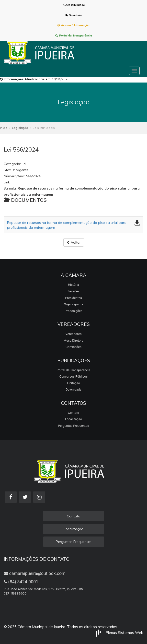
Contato (74, 413)
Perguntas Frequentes (73, 426)
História (73, 285)
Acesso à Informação (73, 25)
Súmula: (10, 188)
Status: (9, 170)
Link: (7, 182)
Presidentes (73, 298)
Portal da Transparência (74, 36)
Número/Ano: (14, 176)
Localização (73, 419)
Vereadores (74, 334)
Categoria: (12, 164)
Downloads (73, 389)
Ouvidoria (73, 15)
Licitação (73, 383)
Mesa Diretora (73, 340)
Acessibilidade (73, 5)
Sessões (73, 291)
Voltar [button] (74, 242)
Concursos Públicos (73, 376)
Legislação (20, 128)
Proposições (73, 311)
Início (4, 128)
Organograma (73, 304)
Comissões (73, 347)
